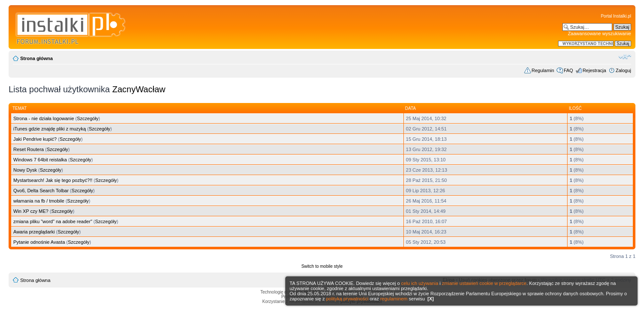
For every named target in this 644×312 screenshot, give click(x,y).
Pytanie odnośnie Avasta (39, 242)
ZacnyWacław (139, 89)
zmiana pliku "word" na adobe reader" (53, 221)
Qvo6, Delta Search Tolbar (41, 191)
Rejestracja (594, 70)
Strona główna (37, 58)
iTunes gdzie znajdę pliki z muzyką (50, 129)
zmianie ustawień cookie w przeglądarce (484, 283)
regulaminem (394, 299)
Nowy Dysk (25, 170)
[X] (431, 299)
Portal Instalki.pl (616, 16)
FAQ (568, 70)
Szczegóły (88, 118)
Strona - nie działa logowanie (44, 118)
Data (411, 108)
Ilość (575, 108)
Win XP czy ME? (31, 211)
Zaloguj (623, 70)
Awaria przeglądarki (34, 232)
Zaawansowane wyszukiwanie (600, 33)
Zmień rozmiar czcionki (625, 57)
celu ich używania (420, 283)
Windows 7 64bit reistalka (40, 160)
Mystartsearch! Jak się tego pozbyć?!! (53, 180)
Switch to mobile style (322, 266)
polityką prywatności (347, 299)
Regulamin (543, 70)
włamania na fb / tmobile (39, 201)
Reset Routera (29, 149)
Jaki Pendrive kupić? (35, 139)
